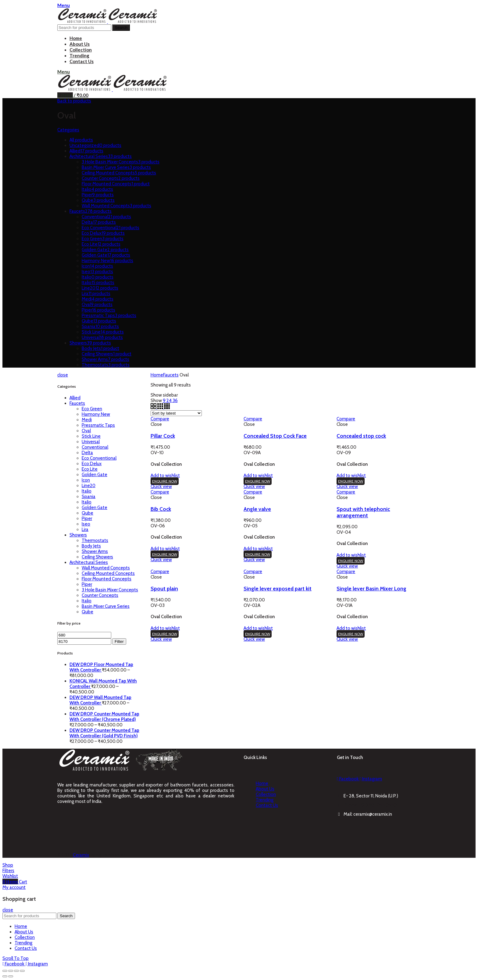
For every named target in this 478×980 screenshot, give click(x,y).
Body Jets (91, 546)
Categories (68, 130)
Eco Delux (92, 464)
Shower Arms (95, 551)
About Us (265, 789)
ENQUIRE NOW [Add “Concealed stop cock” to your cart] (351, 481)
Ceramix (81, 855)
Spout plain (164, 588)
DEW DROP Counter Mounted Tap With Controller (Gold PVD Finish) (104, 733)
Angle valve (257, 509)
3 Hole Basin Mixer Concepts (110, 590)
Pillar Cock (163, 436)
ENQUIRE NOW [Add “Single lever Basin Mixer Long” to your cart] (351, 634)
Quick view (161, 486)
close (63, 375)
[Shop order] (176, 413)
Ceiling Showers (97, 557)
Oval (86, 431)
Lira (85, 529)
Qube (87, 513)
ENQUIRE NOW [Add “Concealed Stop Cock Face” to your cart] (258, 481)
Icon (86, 480)
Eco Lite (90, 469)
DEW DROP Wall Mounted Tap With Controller (100, 700)
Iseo (86, 524)
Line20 (89, 486)
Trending (265, 800)
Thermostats (95, 540)
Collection (266, 794)
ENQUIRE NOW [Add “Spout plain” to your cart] (165, 634)
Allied (75, 398)
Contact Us (267, 805)
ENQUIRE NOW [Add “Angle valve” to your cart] (258, 554)
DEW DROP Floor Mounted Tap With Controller (101, 667)
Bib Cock (161, 509)
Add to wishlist (165, 476)
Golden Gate (95, 475)
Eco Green (92, 409)
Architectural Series (89, 562)
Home (157, 375)
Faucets (77, 403)
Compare (160, 419)
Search (121, 28)
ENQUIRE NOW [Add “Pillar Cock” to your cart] (165, 481)
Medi (87, 420)
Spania (89, 497)
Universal (91, 442)
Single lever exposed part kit (278, 588)
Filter (119, 641)
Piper (87, 519)
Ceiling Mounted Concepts (108, 573)
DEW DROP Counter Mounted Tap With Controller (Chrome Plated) (104, 717)
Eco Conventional (99, 458)
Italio (87, 491)
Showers (78, 535)
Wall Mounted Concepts (106, 568)
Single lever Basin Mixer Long (371, 588)
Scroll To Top (16, 958)
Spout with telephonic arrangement (363, 512)
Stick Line (91, 436)
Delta (87, 453)
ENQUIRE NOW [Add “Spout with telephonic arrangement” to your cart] (351, 561)
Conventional (95, 447)
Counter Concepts (100, 595)
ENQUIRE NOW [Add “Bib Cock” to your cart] (165, 554)
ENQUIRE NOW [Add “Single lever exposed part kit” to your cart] (258, 634)
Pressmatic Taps (98, 425)
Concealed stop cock (361, 436)
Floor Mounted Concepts (107, 579)
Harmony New (96, 414)
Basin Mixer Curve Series (106, 606)
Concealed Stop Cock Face (275, 436)
